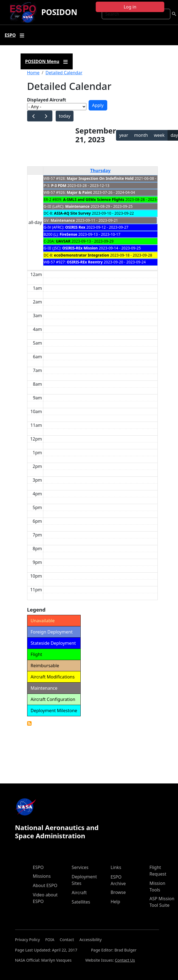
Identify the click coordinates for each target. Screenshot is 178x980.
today (64, 116)
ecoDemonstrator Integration (82, 255)
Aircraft (79, 893)
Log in (130, 7)
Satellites (81, 902)
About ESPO (45, 885)
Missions (42, 876)
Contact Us (125, 960)
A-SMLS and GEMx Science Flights (94, 199)
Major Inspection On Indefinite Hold (100, 178)
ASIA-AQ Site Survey (72, 213)
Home (33, 73)
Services (80, 867)
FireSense (68, 234)
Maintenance (77, 206)
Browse (118, 892)
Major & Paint (79, 192)
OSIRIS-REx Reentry (85, 262)
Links (116, 867)
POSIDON (59, 12)
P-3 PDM (59, 185)
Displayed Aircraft (47, 100)
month (141, 135)
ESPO (38, 867)
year (124, 135)
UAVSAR (63, 241)
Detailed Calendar (64, 73)
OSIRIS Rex (75, 227)
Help (115, 902)
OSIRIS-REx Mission (80, 248)
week (159, 135)
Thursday (100, 171)
